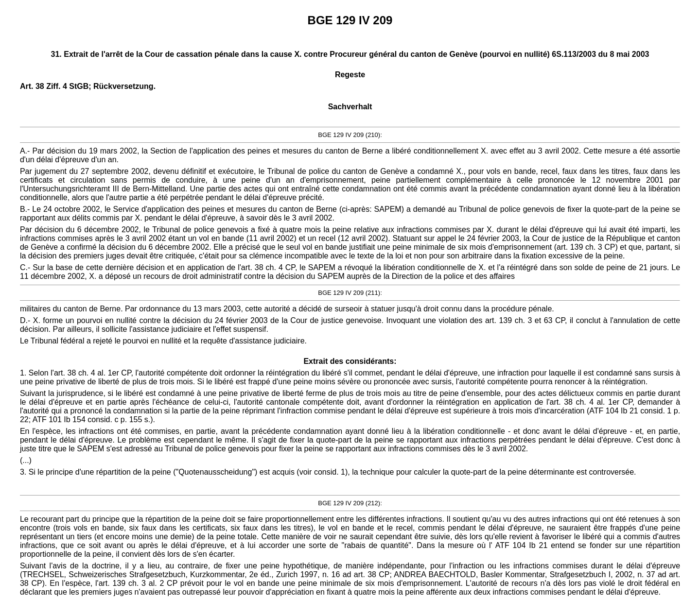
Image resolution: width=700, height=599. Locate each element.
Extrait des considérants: (350, 361)
